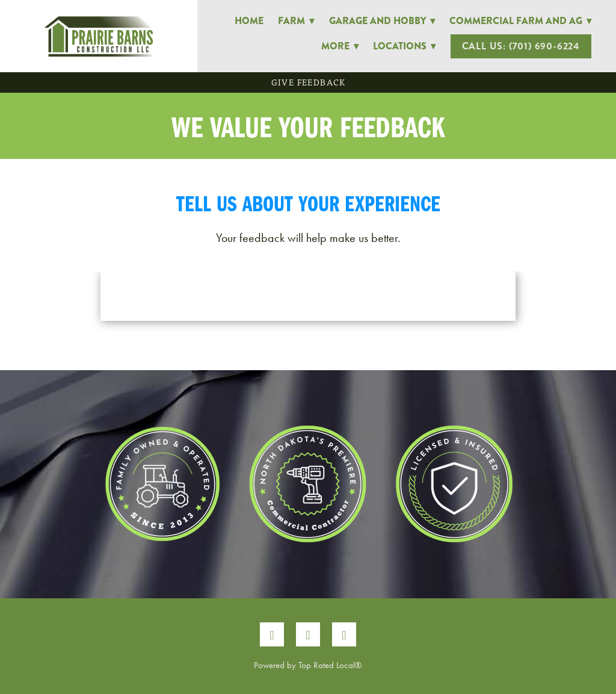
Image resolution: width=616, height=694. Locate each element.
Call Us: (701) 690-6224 (521, 46)
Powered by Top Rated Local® (308, 665)
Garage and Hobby (382, 21)
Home (249, 21)
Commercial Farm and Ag (520, 21)
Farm (296, 21)
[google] (344, 634)
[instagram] (308, 634)
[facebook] (272, 634)
